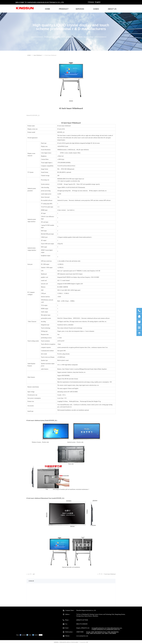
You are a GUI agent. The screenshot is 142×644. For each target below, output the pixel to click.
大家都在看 (31, 581)
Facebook (24, 635)
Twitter (30, 635)
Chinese (91, 2)
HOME (29, 55)
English (98, 2)
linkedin (36, 635)
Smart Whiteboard (38, 55)
